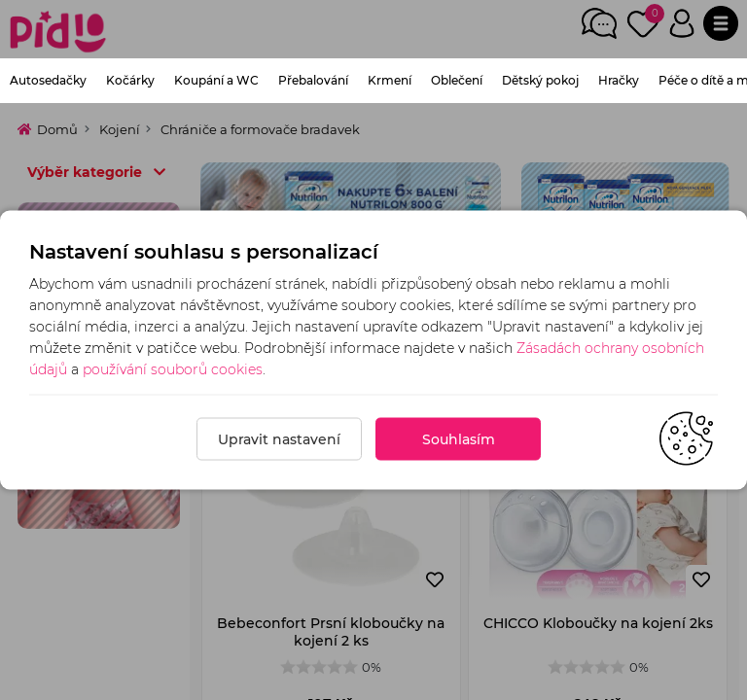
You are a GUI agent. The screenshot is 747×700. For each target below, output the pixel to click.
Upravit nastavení (279, 439)
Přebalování (313, 80)
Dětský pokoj (540, 80)
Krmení (390, 80)
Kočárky (130, 80)
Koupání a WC (216, 80)
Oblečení (457, 80)
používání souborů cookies (173, 369)
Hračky (619, 80)
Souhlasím (459, 439)
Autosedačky (48, 80)
